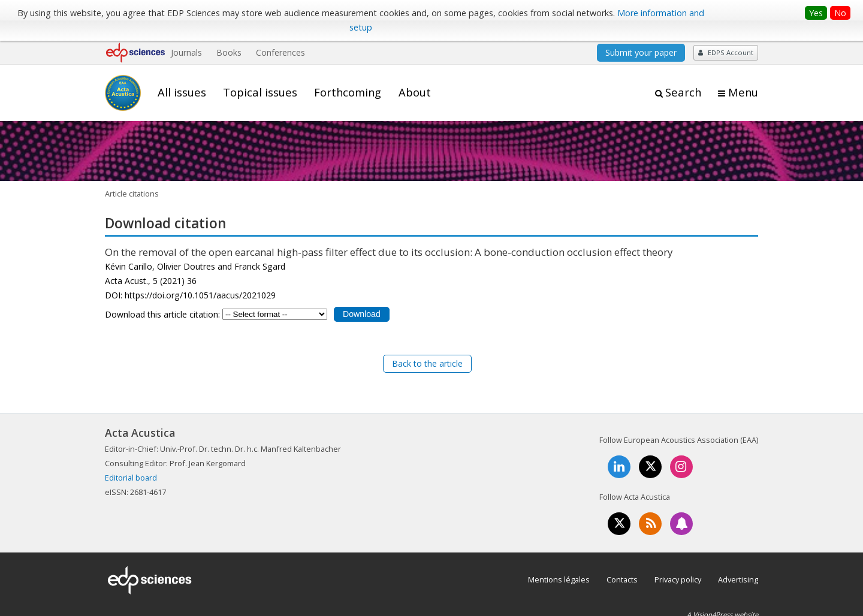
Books (229, 52)
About (415, 92)
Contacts (622, 579)
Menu (743, 92)
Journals (186, 52)
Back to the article (427, 363)
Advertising (738, 579)
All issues (182, 92)
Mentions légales (559, 579)
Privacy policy (678, 579)
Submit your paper (641, 52)
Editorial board (131, 478)
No (840, 13)
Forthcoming (348, 92)
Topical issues (260, 92)
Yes (816, 13)
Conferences (280, 52)
